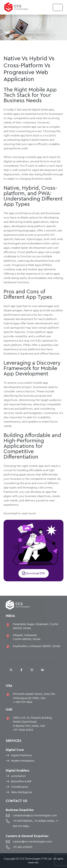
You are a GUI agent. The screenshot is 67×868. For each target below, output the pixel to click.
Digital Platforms (21, 755)
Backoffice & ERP (21, 781)
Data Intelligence (22, 792)
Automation (18, 776)
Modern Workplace (23, 761)
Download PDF (34, 573)
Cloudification (20, 787)
